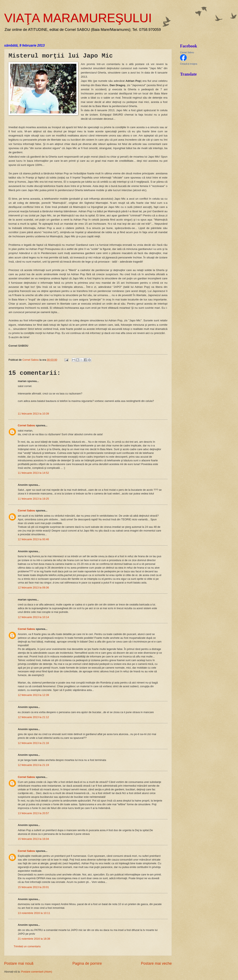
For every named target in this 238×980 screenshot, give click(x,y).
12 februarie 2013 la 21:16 (33, 743)
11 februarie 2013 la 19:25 (33, 499)
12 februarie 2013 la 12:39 (33, 695)
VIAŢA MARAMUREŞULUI (78, 18)
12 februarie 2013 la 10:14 (33, 617)
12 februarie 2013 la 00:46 (33, 539)
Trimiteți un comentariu (27, 946)
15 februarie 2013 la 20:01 (33, 887)
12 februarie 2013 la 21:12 (33, 717)
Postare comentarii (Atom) (37, 972)
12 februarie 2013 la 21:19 (33, 765)
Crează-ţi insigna (189, 64)
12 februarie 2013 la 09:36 (33, 588)
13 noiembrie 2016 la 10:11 (34, 913)
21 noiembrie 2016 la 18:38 (34, 939)
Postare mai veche (156, 963)
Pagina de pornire (87, 963)
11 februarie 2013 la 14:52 (33, 473)
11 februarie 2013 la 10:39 (33, 414)
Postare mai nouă (19, 963)
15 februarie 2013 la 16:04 (33, 839)
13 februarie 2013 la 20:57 (33, 813)
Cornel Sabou (26, 425)
